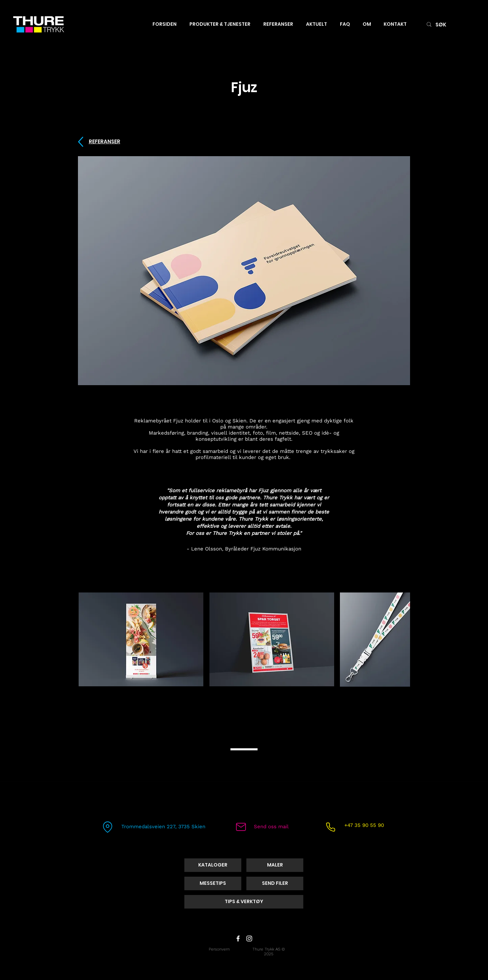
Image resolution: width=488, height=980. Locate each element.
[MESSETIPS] (213, 883)
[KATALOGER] (213, 865)
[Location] (107, 827)
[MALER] (275, 865)
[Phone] (330, 827)
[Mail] (241, 827)
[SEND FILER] (275, 883)
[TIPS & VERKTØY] (244, 902)
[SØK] (450, 24)
